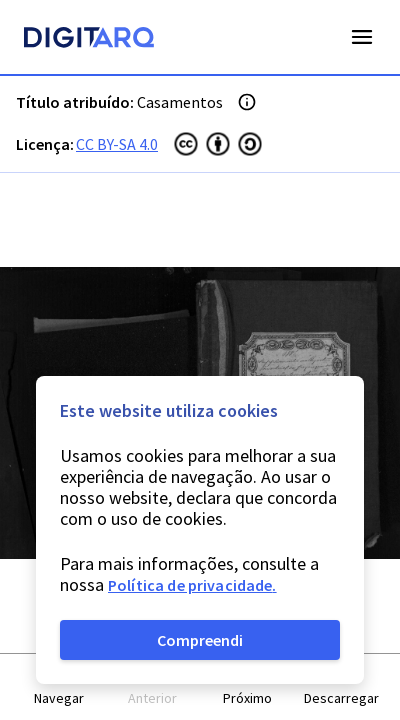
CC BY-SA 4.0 (117, 144)
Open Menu (362, 37)
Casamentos (180, 102)
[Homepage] (89, 40)
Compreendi (200, 640)
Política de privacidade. (192, 585)
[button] (59, 687)
